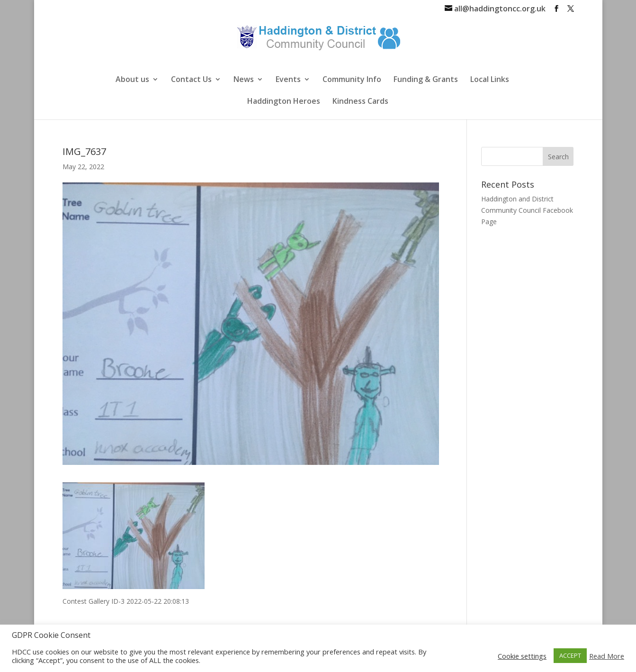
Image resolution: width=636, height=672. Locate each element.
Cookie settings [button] (522, 656)
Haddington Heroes (284, 102)
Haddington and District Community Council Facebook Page (527, 210)
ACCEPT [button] (570, 655)
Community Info (352, 80)
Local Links (490, 80)
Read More (607, 656)
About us (132, 80)
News (244, 80)
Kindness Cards (360, 102)
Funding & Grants (426, 80)
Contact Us (191, 80)
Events (288, 80)
